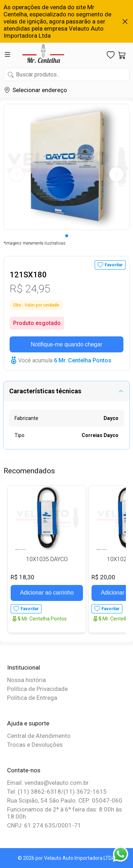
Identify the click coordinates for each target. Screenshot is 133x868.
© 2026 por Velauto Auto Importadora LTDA (66, 858)
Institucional (24, 667)
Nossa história (26, 680)
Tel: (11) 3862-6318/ (35, 792)
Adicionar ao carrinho (47, 593)
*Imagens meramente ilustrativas (35, 243)
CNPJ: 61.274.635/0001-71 (44, 825)
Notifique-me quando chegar (67, 344)
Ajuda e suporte (28, 723)
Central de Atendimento (39, 736)
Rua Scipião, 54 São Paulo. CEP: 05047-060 (65, 800)
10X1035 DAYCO (47, 559)
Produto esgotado (37, 323)
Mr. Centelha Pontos (42, 619)
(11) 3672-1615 (85, 792)
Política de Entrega (32, 698)
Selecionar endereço (40, 90)
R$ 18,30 (23, 577)
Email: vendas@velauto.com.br (48, 783)
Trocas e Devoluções (35, 745)
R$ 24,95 (30, 289)
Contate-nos (24, 770)
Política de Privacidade (37, 689)
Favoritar (114, 265)
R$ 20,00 (103, 577)
